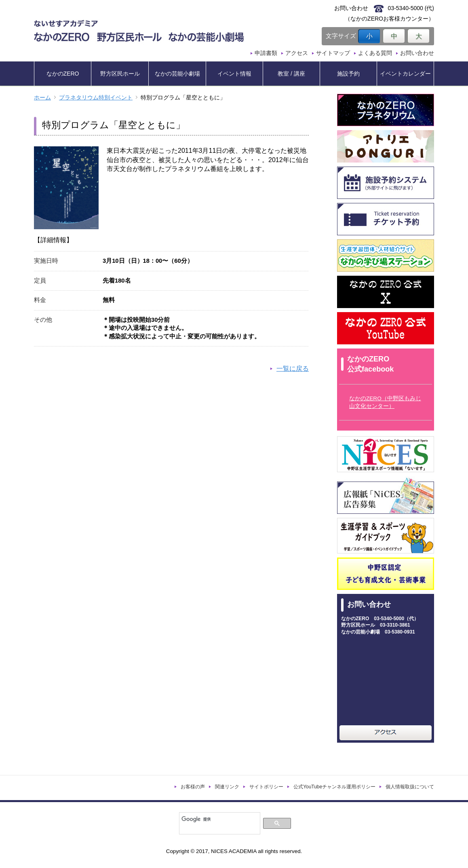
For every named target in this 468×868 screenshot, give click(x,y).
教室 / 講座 (291, 74)
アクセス (297, 53)
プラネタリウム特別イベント (96, 98)
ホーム (42, 98)
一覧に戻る (293, 369)
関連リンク (227, 787)
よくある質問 (375, 53)
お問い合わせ (417, 53)
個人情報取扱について (410, 787)
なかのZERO (63, 74)
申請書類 (266, 53)
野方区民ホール (120, 74)
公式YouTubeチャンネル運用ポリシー (334, 787)
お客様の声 (193, 787)
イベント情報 (234, 74)
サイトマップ (333, 53)
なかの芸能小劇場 (177, 74)
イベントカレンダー (405, 74)
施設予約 (348, 74)
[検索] (219, 819)
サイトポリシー (266, 787)
